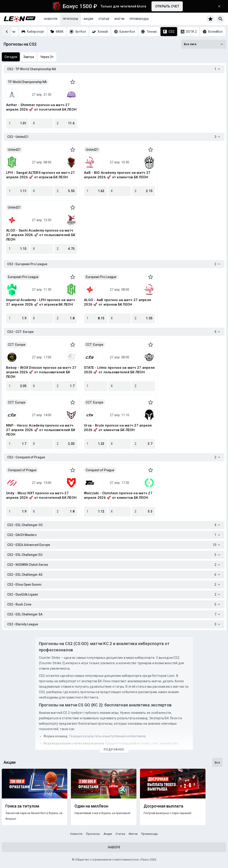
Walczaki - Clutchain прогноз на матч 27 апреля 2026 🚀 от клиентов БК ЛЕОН (118, 495)
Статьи (104, 19)
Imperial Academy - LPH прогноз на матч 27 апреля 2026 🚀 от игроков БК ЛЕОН (41, 302)
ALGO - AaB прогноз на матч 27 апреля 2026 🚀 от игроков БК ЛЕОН (117, 302)
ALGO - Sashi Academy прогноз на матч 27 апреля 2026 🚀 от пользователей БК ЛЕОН (41, 235)
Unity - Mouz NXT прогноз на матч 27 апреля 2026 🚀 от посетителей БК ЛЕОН (41, 495)
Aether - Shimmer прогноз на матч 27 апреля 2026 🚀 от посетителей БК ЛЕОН (41, 107)
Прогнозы (70, 19)
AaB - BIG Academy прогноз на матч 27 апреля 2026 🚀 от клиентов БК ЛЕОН (117, 175)
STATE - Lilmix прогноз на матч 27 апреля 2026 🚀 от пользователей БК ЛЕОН (119, 370)
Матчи (119, 19)
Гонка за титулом (22, 806)
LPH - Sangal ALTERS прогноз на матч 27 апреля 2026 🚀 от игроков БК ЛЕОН (41, 175)
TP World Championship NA (27, 82)
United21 (14, 150)
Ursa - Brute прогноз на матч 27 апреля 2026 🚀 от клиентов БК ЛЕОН (118, 428)
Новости (51, 19)
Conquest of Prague (22, 470)
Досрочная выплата (163, 806)
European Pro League (23, 277)
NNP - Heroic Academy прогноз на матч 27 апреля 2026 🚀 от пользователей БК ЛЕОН (41, 430)
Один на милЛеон (91, 806)
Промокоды (139, 19)
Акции (88, 19)
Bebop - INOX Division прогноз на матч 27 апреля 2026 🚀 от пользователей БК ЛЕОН (41, 372)
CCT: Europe (17, 345)
